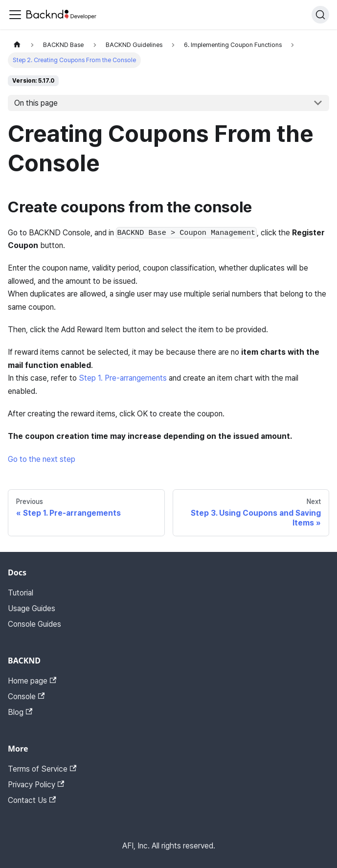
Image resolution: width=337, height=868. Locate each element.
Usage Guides (32, 608)
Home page (32, 681)
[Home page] (17, 45)
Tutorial (21, 593)
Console (26, 697)
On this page (36, 103)
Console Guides (34, 624)
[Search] (320, 15)
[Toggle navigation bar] (15, 15)
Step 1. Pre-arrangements (123, 378)
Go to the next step (42, 459)
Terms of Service (42, 769)
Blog (20, 712)
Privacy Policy (36, 785)
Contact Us (32, 800)
